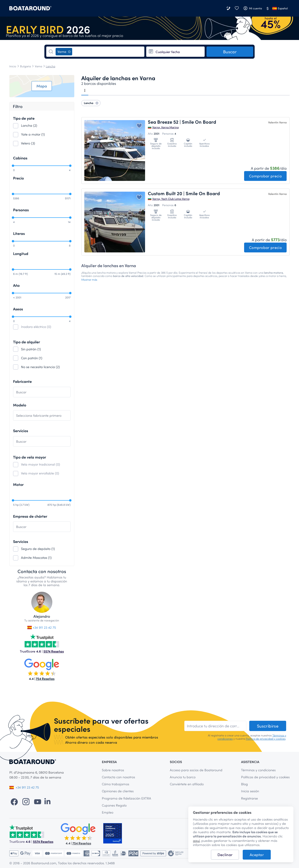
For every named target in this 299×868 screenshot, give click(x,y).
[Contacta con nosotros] (229, 8)
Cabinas (20, 158)
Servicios (21, 431)
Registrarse (249, 798)
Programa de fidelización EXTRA (126, 798)
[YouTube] (38, 801)
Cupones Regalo (114, 805)
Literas (19, 233)
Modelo (20, 405)
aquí (196, 841)
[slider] (13, 166)
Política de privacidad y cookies (266, 739)
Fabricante (22, 381)
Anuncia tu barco (183, 777)
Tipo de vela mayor (30, 457)
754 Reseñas (45, 679)
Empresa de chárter (30, 516)
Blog (244, 784)
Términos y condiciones (258, 770)
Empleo (108, 812)
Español (280, 8)
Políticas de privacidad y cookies (265, 777)
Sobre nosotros (113, 770)
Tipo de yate (24, 118)
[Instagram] (26, 801)
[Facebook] (14, 801)
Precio (18, 178)
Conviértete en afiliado (187, 784)
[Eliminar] (69, 52)
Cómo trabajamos (116, 784)
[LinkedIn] (47, 801)
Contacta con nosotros (118, 777)
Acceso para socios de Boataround (196, 770)
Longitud (21, 253)
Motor (18, 484)
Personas (21, 210)
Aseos (18, 309)
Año (16, 285)
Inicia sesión (250, 791)
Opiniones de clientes (118, 791)
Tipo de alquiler (27, 342)
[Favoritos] (237, 8)
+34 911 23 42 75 (42, 627)
